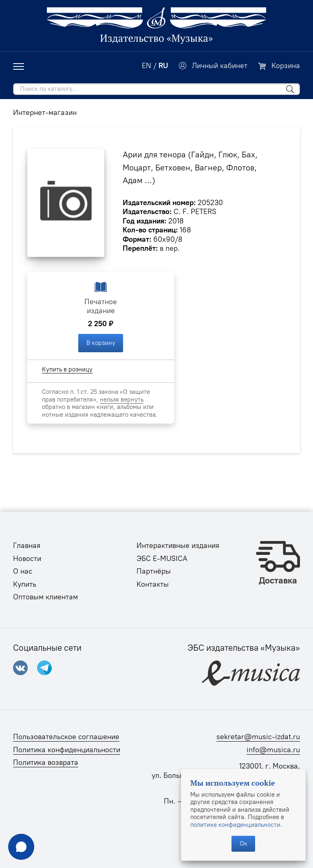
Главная (27, 546)
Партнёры (154, 571)
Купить (25, 584)
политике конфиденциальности (235, 825)
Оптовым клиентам (45, 597)
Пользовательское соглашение (66, 737)
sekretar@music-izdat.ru (258, 737)
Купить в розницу (67, 369)
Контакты (153, 584)
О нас (23, 571)
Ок (244, 844)
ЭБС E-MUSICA (162, 559)
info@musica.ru (273, 750)
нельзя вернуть (122, 400)
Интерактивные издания (178, 546)
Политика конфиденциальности (67, 750)
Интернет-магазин (45, 113)
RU (163, 66)
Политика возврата (46, 762)
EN (147, 66)
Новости (27, 559)
